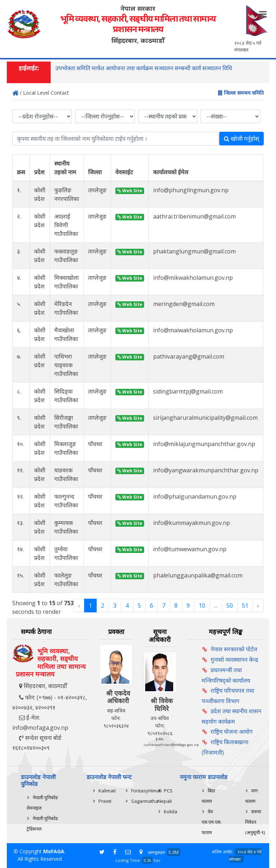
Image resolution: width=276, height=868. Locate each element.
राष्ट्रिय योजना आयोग (232, 732)
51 (245, 606)
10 (202, 606)
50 (230, 606)
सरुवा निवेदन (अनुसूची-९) (255, 822)
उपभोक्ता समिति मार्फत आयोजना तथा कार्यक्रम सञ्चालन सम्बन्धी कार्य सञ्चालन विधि (144, 68)
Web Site (130, 191)
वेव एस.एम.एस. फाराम (212, 822)
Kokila (171, 811)
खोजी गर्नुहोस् (241, 139)
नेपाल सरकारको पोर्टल (234, 649)
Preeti (105, 801)
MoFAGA (54, 851)
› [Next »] (258, 606)
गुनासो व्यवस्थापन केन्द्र (234, 660)
